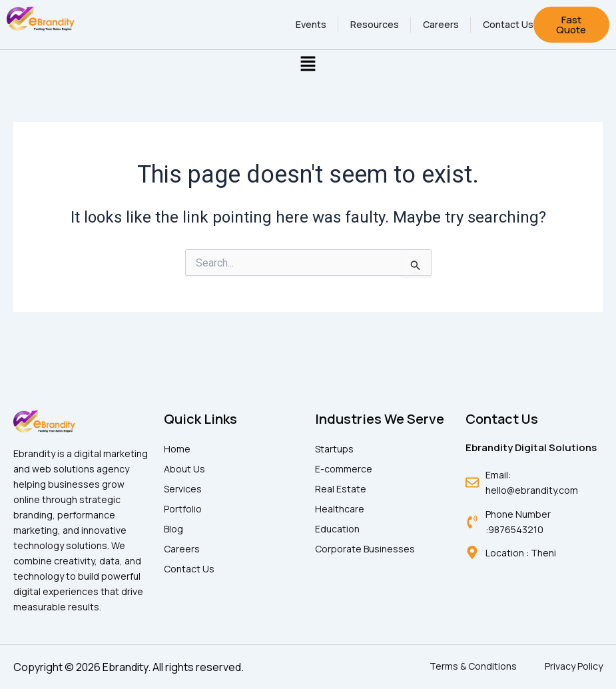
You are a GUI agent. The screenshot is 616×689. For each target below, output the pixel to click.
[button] (308, 65)
